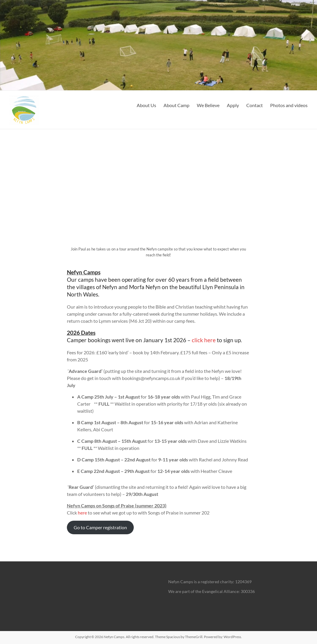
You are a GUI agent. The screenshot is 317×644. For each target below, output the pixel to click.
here (82, 513)
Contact (255, 105)
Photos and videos (289, 105)
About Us (146, 105)
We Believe (208, 105)
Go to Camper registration (100, 527)
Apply (233, 105)
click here (204, 340)
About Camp (176, 105)
